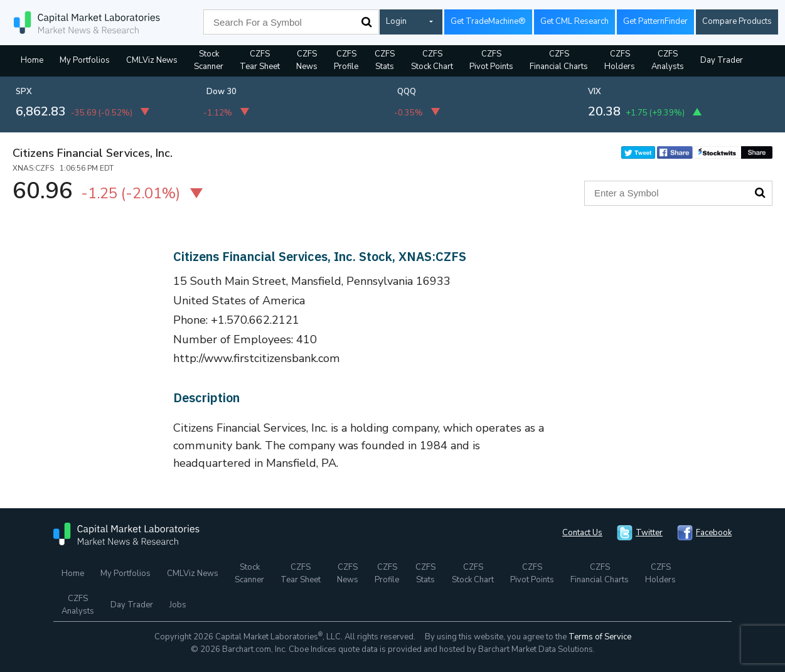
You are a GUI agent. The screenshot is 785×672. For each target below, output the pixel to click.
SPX (24, 92)
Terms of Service (600, 637)
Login (396, 21)
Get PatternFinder (655, 21)
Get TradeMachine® (488, 21)
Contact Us (582, 533)
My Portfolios (85, 60)
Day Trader (722, 60)
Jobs (178, 605)
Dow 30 (222, 92)
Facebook (714, 533)
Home (32, 60)
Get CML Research (574, 21)
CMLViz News (152, 60)
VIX (595, 92)
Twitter (649, 533)
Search (366, 22)
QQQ (407, 92)
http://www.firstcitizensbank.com (257, 358)
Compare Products (737, 21)
